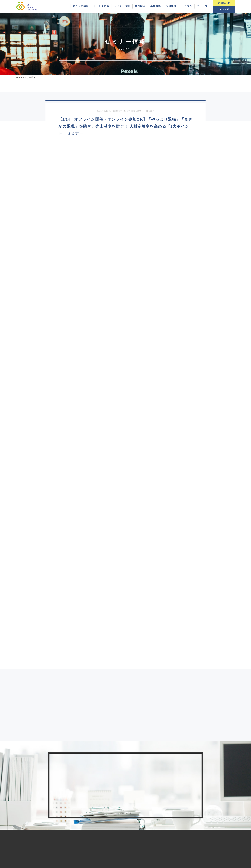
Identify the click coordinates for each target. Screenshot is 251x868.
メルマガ (224, 10)
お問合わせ (224, 3)
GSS (120, 865)
